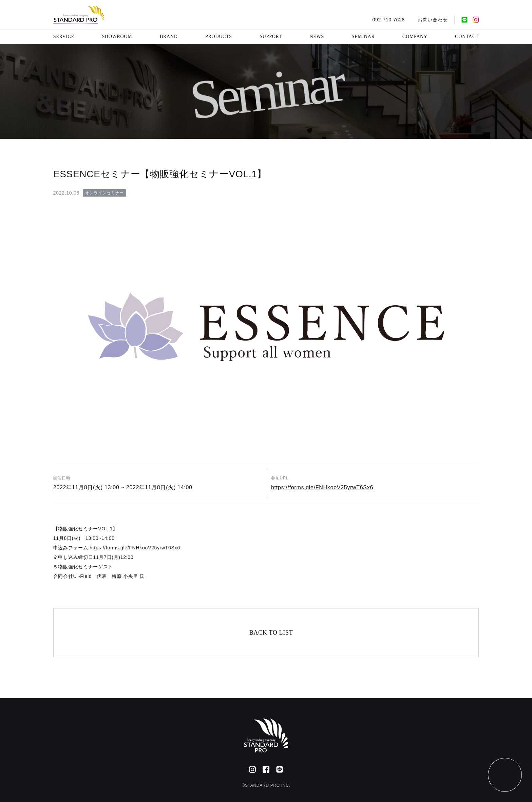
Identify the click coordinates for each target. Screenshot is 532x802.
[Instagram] (476, 20)
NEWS (317, 37)
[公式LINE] (464, 20)
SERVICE (64, 37)
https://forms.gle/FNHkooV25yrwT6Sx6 (322, 487)
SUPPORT (271, 37)
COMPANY (415, 37)
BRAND (169, 37)
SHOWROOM (117, 37)
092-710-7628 (388, 20)
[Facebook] (266, 769)
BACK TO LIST (271, 633)
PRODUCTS (219, 37)
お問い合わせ (433, 20)
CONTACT (467, 37)
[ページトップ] (505, 775)
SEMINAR (363, 37)
